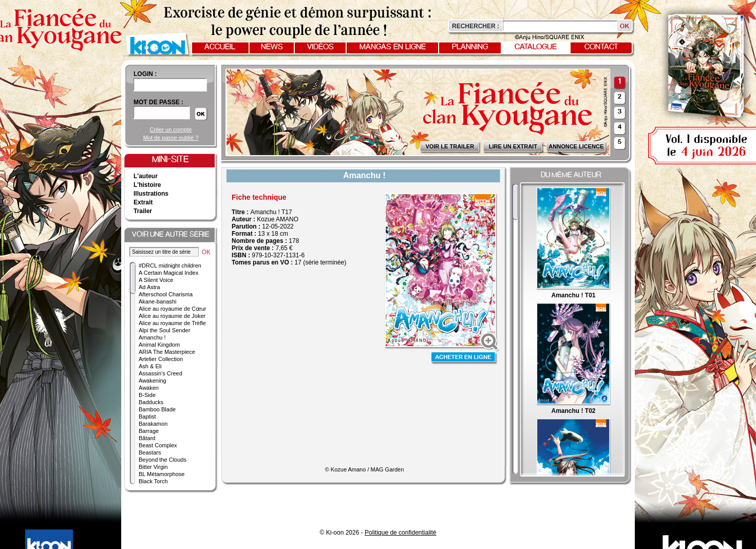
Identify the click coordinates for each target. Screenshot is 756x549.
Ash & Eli (150, 366)
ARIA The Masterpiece (167, 352)
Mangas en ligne (393, 47)
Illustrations (151, 194)
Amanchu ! (152, 337)
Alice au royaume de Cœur (172, 309)
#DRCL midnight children (170, 266)
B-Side (147, 395)
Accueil (220, 47)
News (272, 47)
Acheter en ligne (464, 358)
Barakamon (153, 424)
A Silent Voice (156, 280)
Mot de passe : (158, 102)
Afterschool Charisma (166, 294)
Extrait (143, 202)
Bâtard (147, 438)
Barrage (149, 431)
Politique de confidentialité (400, 533)
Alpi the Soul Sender (164, 330)
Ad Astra (149, 287)
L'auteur (146, 176)
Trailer (143, 211)
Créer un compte (171, 129)
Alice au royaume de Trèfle (172, 323)
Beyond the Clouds (163, 460)
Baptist (147, 417)
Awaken (149, 388)
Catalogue (536, 47)
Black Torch (153, 481)
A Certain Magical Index (168, 273)
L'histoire (147, 185)
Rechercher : (476, 26)
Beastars (150, 452)
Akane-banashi (157, 301)
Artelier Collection (161, 359)
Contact (601, 47)
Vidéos (320, 47)
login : (145, 74)
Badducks (151, 402)
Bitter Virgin (153, 467)
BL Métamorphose (162, 474)
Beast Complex (158, 445)
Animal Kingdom (159, 345)
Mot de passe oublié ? (171, 138)
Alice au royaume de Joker (172, 316)
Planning (470, 47)
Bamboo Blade (157, 409)
